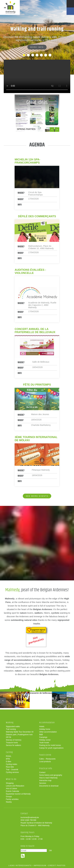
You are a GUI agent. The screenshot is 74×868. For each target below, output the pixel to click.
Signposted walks (13, 727)
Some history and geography (51, 775)
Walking (10, 723)
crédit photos (57, 865)
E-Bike (9, 762)
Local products (45, 762)
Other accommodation (48, 732)
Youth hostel (44, 743)
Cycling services (12, 772)
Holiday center (45, 740)
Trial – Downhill (12, 770)
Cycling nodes (12, 764)
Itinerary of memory (14, 740)
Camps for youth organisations (51, 748)
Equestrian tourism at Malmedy (18, 794)
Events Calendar (13, 791)
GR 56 (9, 737)
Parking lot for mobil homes (50, 745)
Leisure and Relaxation (15, 786)
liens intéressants (20, 865)
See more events (37, 496)
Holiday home (45, 729)
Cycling (9, 752)
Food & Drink (45, 755)
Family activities (12, 799)
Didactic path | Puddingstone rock (19, 735)
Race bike (10, 767)
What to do (11, 779)
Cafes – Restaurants (47, 759)
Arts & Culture (12, 789)
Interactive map (45, 780)
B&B (41, 735)
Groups (9, 797)
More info (37, 47)
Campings (43, 737)
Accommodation (47, 723)
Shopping (10, 783)
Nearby (9, 802)
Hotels (42, 727)
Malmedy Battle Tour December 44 (20, 732)
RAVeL (9, 756)
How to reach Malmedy (48, 778)
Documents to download (49, 786)
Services (43, 783)
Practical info (46, 768)
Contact (42, 772)
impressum (40, 865)
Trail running (11, 729)
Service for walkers (13, 745)
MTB (8, 759)
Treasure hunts (12, 743)
